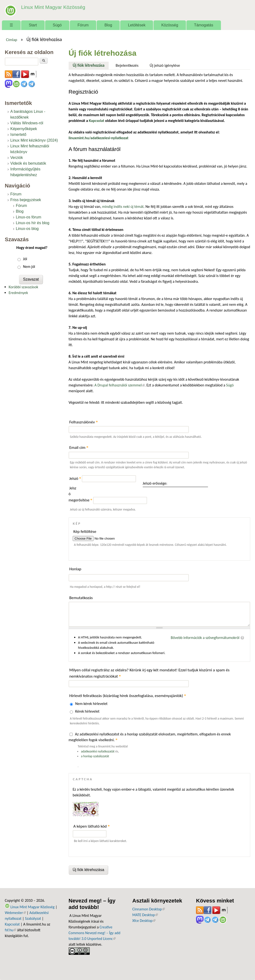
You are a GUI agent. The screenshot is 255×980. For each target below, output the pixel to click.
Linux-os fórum (29, 217)
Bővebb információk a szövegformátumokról (205, 638)
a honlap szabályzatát (95, 756)
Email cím (79, 448)
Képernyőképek (24, 129)
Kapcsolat (12, 924)
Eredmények (18, 293)
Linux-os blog (27, 229)
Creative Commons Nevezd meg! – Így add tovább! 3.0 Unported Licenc (95, 933)
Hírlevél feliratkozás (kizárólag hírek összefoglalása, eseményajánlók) (128, 696)
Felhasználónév (84, 422)
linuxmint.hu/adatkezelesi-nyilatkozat (99, 138)
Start (33, 25)
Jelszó (75, 478)
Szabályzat (33, 918)
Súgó (57, 25)
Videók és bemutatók (28, 163)
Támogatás (204, 25)
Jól (25, 259)
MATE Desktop (145, 915)
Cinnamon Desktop (149, 909)
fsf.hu (10, 930)
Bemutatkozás (81, 598)
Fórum (83, 25)
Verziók (17, 158)
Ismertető (18, 135)
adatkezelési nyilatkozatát (98, 751)
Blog (108, 25)
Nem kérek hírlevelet (91, 704)
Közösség (170, 25)
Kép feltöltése (85, 532)
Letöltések (137, 25)
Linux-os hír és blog (33, 223)
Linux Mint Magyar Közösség (51, 7)
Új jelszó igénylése (165, 65)
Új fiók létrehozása (91, 65)
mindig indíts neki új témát (123, 207)
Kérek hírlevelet (87, 711)
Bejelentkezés (127, 65)
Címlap (12, 40)
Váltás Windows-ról (27, 123)
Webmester (15, 913)
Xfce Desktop (144, 921)
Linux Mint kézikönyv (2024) (34, 140)
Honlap (75, 569)
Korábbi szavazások (23, 287)
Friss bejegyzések (26, 200)
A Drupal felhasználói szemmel (119, 385)
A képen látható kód (92, 826)
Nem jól (29, 267)
